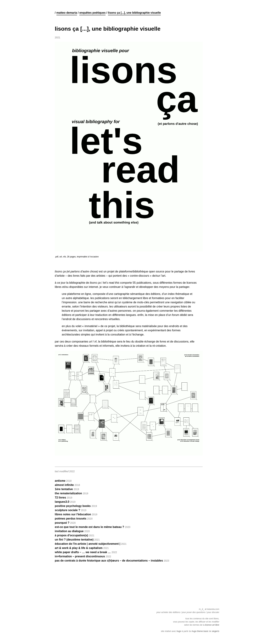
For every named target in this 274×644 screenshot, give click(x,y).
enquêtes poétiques (92, 13)
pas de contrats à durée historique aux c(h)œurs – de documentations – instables (109, 561)
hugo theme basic (200, 631)
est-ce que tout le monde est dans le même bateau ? (90, 527)
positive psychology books (73, 506)
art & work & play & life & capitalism (79, 548)
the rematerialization (68, 493)
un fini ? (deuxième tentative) (74, 540)
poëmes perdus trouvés (71, 519)
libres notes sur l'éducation (73, 514)
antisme (60, 481)
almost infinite (64, 485)
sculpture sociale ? (68, 510)
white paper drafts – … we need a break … (83, 552)
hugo (179, 631)
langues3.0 (62, 502)
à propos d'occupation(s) (71, 535)
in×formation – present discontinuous (80, 556)
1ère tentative (64, 489)
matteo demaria (67, 13)
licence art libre (212, 625)
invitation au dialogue (69, 531)
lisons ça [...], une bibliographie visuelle (134, 13)
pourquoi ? (62, 523)
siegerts (215, 631)
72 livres (60, 498)
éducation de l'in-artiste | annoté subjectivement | (88, 544)
